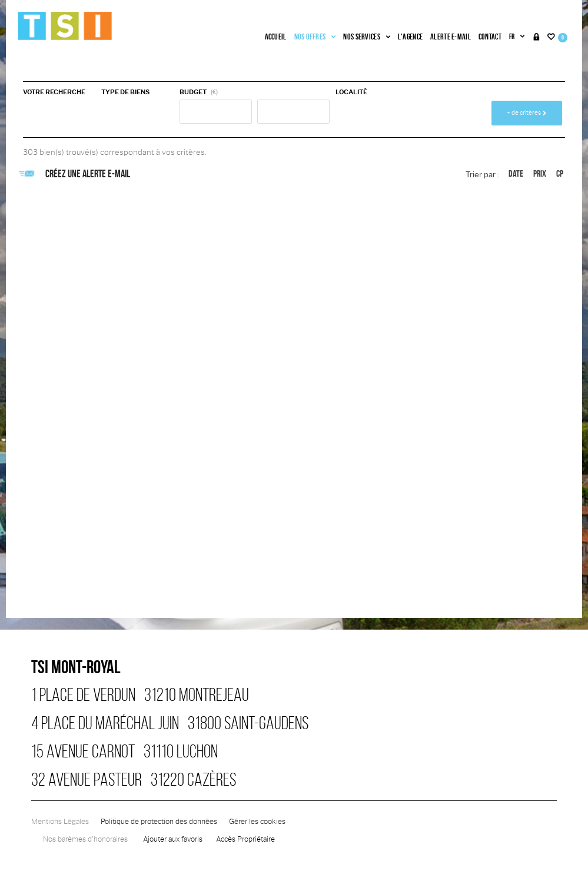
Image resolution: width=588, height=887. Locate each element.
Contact (490, 37)
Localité (351, 92)
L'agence (410, 37)
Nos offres (315, 37)
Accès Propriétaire (245, 839)
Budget (193, 92)
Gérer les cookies (257, 822)
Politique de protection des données (159, 822)
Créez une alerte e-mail (76, 174)
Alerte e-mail (451, 37)
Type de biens (125, 92)
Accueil (276, 37)
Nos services (366, 37)
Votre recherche (54, 92)
